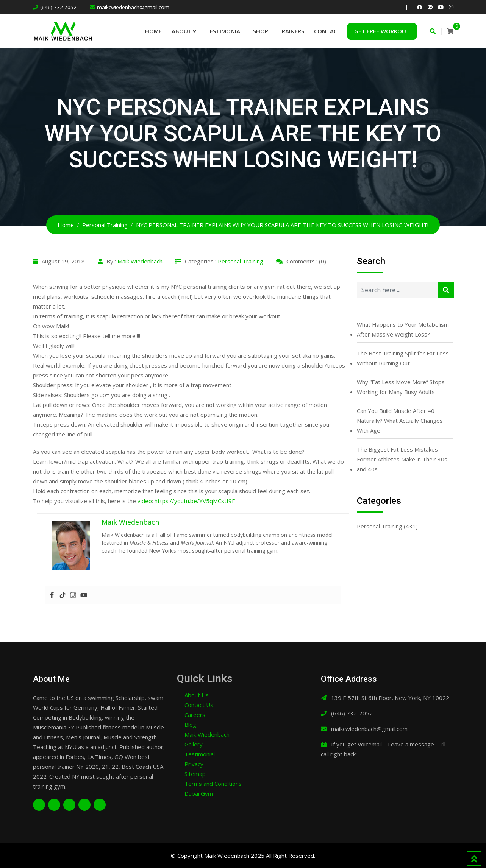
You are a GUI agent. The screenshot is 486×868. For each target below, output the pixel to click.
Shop (261, 31)
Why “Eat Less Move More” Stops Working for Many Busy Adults (401, 387)
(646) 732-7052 (58, 7)
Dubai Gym (199, 793)
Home (153, 31)
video (145, 501)
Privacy (194, 764)
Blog (190, 725)
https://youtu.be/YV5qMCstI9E (195, 501)
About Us (197, 695)
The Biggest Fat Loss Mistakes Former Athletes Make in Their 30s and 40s (402, 459)
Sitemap (195, 774)
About (182, 31)
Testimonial (225, 31)
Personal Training (241, 261)
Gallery (194, 744)
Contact (327, 31)
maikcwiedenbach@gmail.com (133, 7)
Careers (195, 715)
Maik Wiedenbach (140, 261)
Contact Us (199, 705)
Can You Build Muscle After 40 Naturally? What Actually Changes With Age (400, 421)
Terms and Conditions (213, 784)
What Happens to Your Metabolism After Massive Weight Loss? (403, 329)
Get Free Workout (382, 31)
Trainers (291, 31)
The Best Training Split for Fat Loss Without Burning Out (403, 358)
